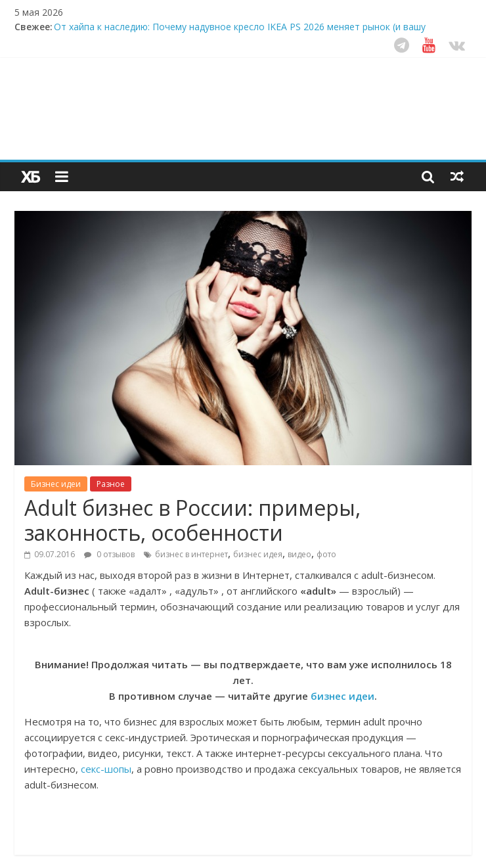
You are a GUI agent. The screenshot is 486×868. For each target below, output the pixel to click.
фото (326, 554)
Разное (111, 484)
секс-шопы (106, 769)
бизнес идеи (342, 696)
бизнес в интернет (191, 554)
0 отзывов (109, 554)
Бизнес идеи (56, 484)
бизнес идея (258, 554)
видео (299, 554)
